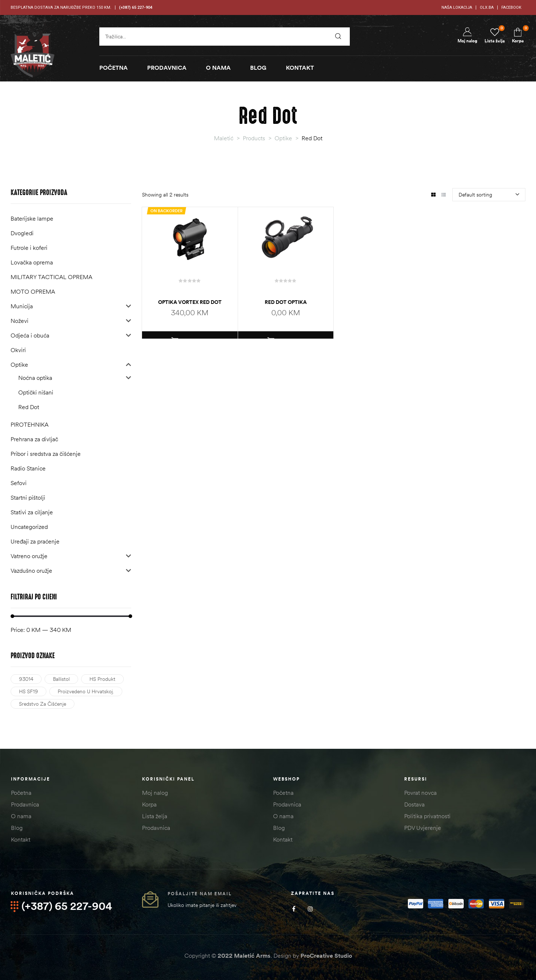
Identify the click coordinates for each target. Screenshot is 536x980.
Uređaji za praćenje (35, 541)
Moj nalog (155, 793)
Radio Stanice (28, 468)
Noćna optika (35, 378)
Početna (21, 793)
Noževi (20, 321)
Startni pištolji (28, 497)
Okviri (18, 350)
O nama (21, 816)
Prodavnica (25, 804)
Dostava (414, 804)
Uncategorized (29, 527)
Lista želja (155, 816)
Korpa (149, 804)
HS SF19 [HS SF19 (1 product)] (28, 691)
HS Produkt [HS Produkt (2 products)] (102, 679)
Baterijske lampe (32, 218)
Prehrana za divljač (34, 439)
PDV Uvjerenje (423, 828)
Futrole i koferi (29, 248)
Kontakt (21, 839)
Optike (19, 365)
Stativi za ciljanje (32, 512)
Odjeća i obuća (30, 335)
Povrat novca (420, 793)
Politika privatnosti (427, 816)
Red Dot (29, 407)
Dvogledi (22, 233)
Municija (22, 306)
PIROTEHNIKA (30, 424)
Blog (17, 828)
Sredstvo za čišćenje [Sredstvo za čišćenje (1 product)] (43, 704)
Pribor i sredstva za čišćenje (46, 454)
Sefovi (19, 483)
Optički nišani (36, 392)
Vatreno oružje (29, 556)
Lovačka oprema (32, 262)
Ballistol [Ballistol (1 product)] (61, 679)
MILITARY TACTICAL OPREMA (51, 277)
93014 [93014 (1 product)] (26, 679)
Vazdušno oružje (31, 571)
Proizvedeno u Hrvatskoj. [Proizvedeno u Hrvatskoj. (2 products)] (86, 691)
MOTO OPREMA (33, 291)
